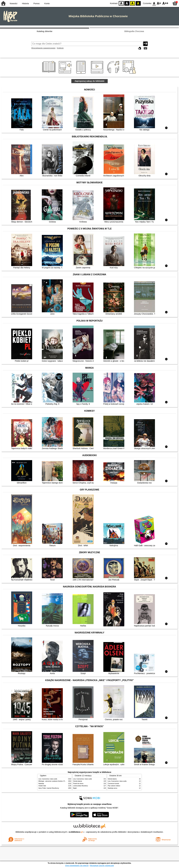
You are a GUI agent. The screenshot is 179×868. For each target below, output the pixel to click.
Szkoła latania (78, 781)
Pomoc (37, 3)
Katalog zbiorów (45, 31)
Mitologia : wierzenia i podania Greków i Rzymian (54, 781)
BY (138, 3)
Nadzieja (41, 784)
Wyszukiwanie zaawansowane (43, 48)
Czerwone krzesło (113, 784)
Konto (47, 3)
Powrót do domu (78, 784)
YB (133, 3)
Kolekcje (60, 48)
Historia (25, 3)
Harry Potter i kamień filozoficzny (49, 788)
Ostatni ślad (42, 786)
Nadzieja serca (113, 788)
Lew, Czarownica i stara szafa (48, 779)
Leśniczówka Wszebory (80, 786)
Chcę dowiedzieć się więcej (77, 866)
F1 (159, 3)
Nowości (14, 3)
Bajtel (75, 788)
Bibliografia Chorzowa (134, 31)
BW (127, 3)
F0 (154, 3)
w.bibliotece (76, 832)
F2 (165, 3)
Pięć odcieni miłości (114, 786)
